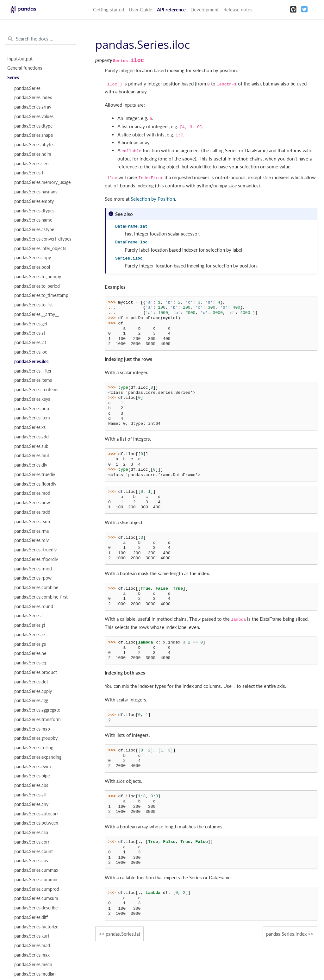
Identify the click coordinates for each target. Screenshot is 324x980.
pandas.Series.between (36, 823)
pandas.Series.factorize (36, 927)
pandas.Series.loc (31, 352)
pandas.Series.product (36, 672)
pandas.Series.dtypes (34, 211)
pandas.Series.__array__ (37, 314)
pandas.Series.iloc (31, 361)
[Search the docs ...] (40, 39)
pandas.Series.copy (33, 258)
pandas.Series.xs (30, 427)
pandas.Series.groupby (36, 738)
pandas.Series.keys (32, 399)
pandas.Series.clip (31, 832)
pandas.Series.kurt (32, 936)
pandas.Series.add (31, 437)
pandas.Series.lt (29, 616)
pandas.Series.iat (30, 342)
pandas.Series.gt (30, 625)
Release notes (238, 9)
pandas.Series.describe (36, 908)
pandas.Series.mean (33, 964)
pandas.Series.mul (31, 455)
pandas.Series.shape (34, 135)
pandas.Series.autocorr (36, 814)
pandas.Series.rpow (33, 578)
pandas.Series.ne (30, 653)
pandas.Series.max (32, 955)
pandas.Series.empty (34, 201)
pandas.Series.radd (32, 512)
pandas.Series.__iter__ (35, 371)
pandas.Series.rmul (32, 531)
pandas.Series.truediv (35, 474)
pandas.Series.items (33, 380)
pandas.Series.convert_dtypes (43, 239)
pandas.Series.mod (32, 493)
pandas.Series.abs (31, 785)
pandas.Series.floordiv (35, 484)
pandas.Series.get (31, 324)
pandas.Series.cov (31, 861)
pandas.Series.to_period (37, 286)
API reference (171, 9)
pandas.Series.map (32, 729)
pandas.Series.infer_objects (40, 248)
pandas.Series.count (34, 851)
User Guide (140, 9)
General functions (25, 68)
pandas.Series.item (32, 418)
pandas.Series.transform (37, 719)
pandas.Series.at (30, 333)
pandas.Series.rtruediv (35, 550)
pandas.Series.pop (32, 409)
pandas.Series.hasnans (36, 192)
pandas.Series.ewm (33, 767)
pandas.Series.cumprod (37, 889)
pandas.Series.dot (31, 682)
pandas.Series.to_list (34, 305)
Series (13, 78)
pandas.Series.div (31, 465)
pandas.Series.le (29, 635)
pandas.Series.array (33, 107)
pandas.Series (27, 88)
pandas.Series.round (34, 606)
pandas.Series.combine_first (41, 597)
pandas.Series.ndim (33, 154)
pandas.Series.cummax (36, 870)
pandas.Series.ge (30, 644)
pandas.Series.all (30, 795)
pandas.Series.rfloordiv (36, 559)
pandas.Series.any (31, 804)
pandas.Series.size (31, 164)
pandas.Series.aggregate (37, 710)
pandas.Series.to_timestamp (41, 295)
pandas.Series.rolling (34, 748)
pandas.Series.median (35, 974)
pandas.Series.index (33, 97)
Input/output (20, 59)
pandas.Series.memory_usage (42, 182)
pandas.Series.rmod (33, 569)
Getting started (109, 9)
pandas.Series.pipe (32, 776)
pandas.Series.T (29, 173)
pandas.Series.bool (32, 267)
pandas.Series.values (34, 116)
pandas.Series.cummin (36, 880)
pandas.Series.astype (34, 229)
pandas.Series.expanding (38, 757)
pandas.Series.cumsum (36, 898)
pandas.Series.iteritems (36, 390)
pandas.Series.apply (33, 691)
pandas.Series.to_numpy (38, 277)
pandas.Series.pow (32, 503)
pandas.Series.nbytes (34, 145)
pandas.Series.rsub (32, 522)
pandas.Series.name (33, 220)
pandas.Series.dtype (33, 126)
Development (205, 9)
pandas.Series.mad (32, 945)
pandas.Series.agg (31, 700)
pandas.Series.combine (36, 587)
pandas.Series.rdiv (31, 540)
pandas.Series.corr (32, 842)
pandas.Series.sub (31, 446)
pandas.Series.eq (30, 663)
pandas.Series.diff (31, 917)
